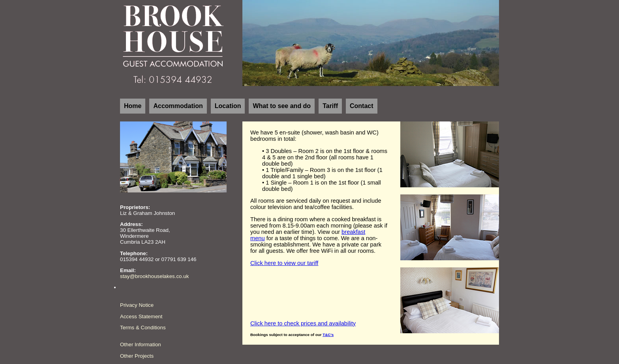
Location (228, 106)
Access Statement (141, 316)
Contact (362, 106)
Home (133, 106)
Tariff (330, 106)
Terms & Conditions (143, 328)
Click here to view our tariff (284, 263)
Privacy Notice (137, 305)
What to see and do (282, 106)
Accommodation (178, 106)
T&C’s (328, 335)
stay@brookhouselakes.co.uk (154, 276)
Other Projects (137, 356)
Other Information (141, 344)
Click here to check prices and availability (303, 323)
